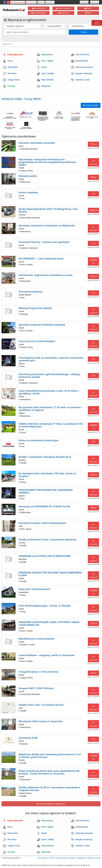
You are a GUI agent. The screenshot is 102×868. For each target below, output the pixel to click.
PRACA (88, 8)
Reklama (41, 2)
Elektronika (10, 67)
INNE (88, 13)
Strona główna (43, 858)
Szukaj (83, 32)
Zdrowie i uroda (80, 80)
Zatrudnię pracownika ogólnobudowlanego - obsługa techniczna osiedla (49, 375)
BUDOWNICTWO (39, 13)
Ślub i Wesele (45, 80)
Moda (42, 67)
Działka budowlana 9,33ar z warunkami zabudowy (47, 539)
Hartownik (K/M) (28, 738)
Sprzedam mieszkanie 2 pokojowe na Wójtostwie (47, 225)
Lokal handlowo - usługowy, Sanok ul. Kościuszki (47, 655)
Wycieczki (44, 86)
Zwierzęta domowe (82, 67)
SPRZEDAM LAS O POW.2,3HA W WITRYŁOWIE (45, 556)
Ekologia (9, 86)
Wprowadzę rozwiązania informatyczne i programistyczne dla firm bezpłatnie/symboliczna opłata (47, 162)
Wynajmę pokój (28, 176)
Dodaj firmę (31, 2)
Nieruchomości (80, 55)
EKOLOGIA (63, 13)
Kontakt (98, 858)
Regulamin (72, 858)
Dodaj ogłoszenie (18, 2)
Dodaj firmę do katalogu (58, 858)
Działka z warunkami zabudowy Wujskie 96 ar (45, 457)
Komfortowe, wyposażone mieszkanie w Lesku (46, 275)
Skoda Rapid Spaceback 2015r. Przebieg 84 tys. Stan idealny (48, 210)
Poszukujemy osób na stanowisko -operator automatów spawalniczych (51, 359)
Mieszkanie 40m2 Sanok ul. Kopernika (40, 721)
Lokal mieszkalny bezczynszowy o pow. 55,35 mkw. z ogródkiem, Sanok (49, 392)
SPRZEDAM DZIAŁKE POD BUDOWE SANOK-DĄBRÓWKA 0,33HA (50, 574)
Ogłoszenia (7, 44)
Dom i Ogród (45, 61)
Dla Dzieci (10, 74)
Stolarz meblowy (28, 192)
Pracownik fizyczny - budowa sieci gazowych (44, 242)
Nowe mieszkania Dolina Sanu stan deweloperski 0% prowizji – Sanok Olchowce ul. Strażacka (49, 772)
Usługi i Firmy (12, 80)
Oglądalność (82, 858)
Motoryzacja (45, 55)
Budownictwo (80, 61)
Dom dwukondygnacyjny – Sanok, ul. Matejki (44, 606)
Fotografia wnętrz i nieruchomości (38, 672)
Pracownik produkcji (30, 292)
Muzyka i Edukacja (82, 74)
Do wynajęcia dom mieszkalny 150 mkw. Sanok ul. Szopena (47, 475)
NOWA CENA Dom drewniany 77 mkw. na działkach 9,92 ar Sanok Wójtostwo (51, 425)
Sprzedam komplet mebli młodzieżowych (42, 523)
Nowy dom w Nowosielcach (34, 589)
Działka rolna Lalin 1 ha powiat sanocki (41, 705)
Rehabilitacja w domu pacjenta (36, 639)
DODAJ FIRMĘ (91, 105)
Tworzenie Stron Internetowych (37, 341)
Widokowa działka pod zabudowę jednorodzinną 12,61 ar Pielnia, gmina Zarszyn (50, 756)
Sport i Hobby (45, 74)
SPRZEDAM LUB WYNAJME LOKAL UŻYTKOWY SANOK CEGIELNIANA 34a (49, 623)
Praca (8, 61)
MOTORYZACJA (39, 8)
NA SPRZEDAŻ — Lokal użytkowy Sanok (41, 258)
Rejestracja (95, 2)
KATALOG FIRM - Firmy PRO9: (21, 99)
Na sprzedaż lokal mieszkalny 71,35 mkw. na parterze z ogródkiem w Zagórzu (50, 409)
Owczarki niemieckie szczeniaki (37, 143)
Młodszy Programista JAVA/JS (35, 308)
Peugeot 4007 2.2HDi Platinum (36, 688)
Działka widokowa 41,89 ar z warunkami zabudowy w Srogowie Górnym (49, 789)
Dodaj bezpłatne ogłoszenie (51, 804)
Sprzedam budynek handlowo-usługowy (42, 325)
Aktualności (50, 2)
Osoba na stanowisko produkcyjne (38, 440)
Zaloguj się (84, 2)
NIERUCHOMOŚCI (63, 8)
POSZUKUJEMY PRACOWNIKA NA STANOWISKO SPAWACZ (46, 491)
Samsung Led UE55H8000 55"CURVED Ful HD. (45, 506)
